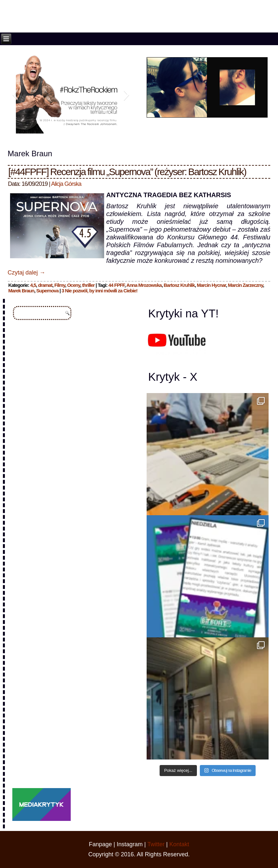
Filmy (60, 285)
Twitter (156, 844)
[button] (15, 95)
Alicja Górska (66, 184)
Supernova (48, 291)
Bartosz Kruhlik (179, 285)
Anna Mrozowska (144, 285)
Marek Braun (21, 291)
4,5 (33, 285)
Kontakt (179, 844)
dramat (45, 285)
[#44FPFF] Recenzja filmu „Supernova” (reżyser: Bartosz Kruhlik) (127, 172)
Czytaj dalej (27, 273)
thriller (88, 285)
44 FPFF (116, 285)
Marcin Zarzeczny (246, 285)
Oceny (74, 285)
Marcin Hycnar (212, 285)
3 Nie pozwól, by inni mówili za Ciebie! (100, 291)
